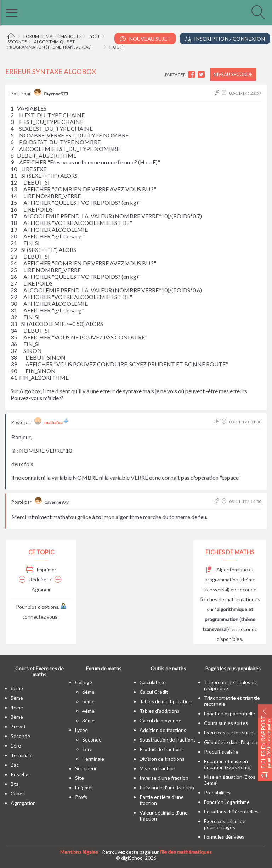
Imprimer (41, 570)
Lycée (95, 36)
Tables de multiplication (166, 701)
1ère (16, 746)
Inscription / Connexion (225, 39)
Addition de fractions (163, 730)
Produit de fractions (162, 749)
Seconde (17, 42)
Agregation (23, 803)
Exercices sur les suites (230, 732)
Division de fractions (162, 759)
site (80, 778)
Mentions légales (79, 852)
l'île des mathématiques (186, 852)
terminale (22, 755)
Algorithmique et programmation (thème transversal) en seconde (230, 579)
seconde (20, 736)
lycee (81, 730)
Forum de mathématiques (52, 36)
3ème (17, 717)
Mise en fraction (157, 768)
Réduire (33, 579)
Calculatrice (153, 682)
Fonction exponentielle (229, 713)
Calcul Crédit (154, 692)
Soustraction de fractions (168, 740)
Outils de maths (168, 668)
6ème (17, 688)
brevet (18, 726)
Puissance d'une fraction (167, 787)
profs (81, 797)
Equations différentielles (231, 811)
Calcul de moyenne (160, 720)
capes (18, 793)
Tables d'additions (160, 711)
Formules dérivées (224, 837)
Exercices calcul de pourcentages (225, 824)
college (84, 682)
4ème (17, 707)
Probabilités (217, 792)
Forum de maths (104, 668)
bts (15, 784)
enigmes (84, 787)
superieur (86, 768)
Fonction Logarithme (227, 802)
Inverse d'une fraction (164, 778)
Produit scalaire (221, 752)
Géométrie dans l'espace (231, 742)
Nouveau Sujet (145, 39)
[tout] (117, 47)
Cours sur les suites (226, 723)
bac (15, 765)
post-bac (21, 774)
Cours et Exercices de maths (39, 671)
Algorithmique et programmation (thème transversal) (50, 44)
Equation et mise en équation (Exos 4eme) (228, 764)
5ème (17, 698)
